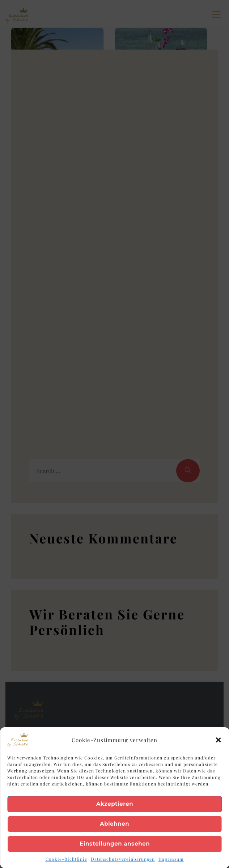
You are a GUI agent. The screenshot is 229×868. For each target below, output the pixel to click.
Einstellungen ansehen (115, 844)
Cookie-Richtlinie (66, 859)
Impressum (171, 859)
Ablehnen (114, 824)
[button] (218, 740)
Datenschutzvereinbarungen (123, 859)
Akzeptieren (115, 804)
